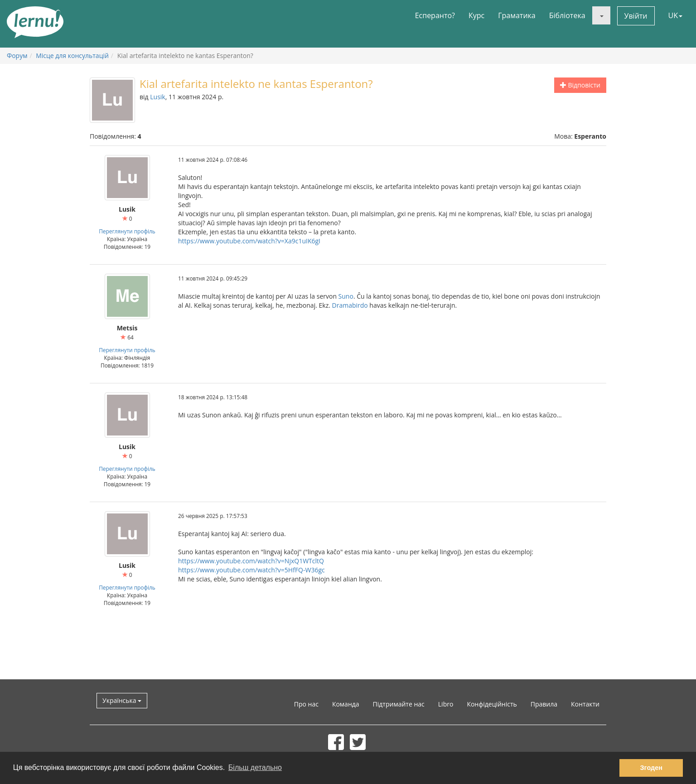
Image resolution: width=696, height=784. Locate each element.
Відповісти (580, 85)
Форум (17, 56)
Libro (446, 704)
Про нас (306, 704)
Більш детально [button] (255, 767)
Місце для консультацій (72, 56)
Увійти (636, 16)
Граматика (517, 15)
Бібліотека (567, 15)
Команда (346, 704)
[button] (601, 15)
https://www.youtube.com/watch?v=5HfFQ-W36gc (251, 570)
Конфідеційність (492, 704)
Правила (544, 704)
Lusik (157, 97)
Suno (346, 296)
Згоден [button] (651, 768)
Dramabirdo (350, 305)
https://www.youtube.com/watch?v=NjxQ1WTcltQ (251, 561)
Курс (476, 15)
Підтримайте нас (399, 704)
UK (675, 15)
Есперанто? (435, 15)
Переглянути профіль (127, 231)
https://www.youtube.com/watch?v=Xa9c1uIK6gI (249, 241)
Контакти (585, 704)
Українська (122, 700)
